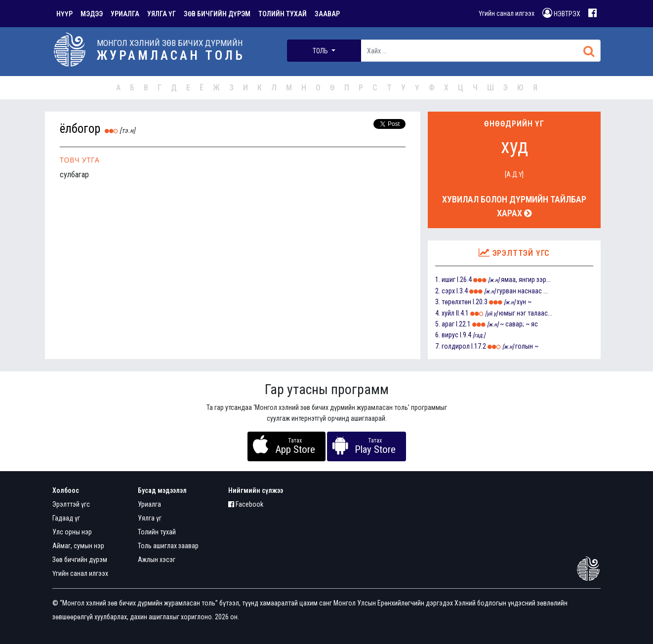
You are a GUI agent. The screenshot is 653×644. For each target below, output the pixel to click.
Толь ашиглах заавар (168, 546)
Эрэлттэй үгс (71, 504)
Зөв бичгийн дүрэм (80, 560)
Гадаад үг (66, 518)
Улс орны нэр (72, 532)
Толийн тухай (157, 532)
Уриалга (149, 504)
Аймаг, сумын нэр (78, 546)
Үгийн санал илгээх (507, 13)
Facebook (246, 504)
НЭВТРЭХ (561, 13)
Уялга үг (150, 518)
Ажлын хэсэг (157, 560)
